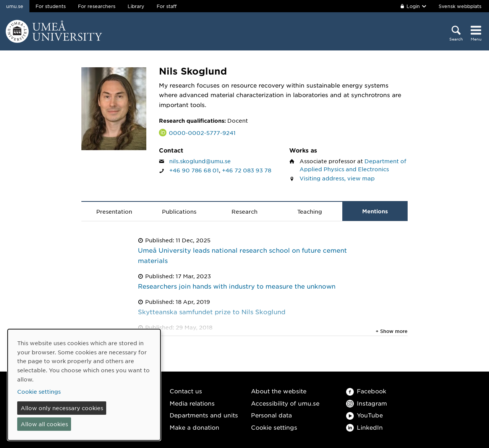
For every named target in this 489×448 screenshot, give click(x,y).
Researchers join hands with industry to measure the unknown (237, 286)
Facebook (366, 391)
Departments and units (204, 415)
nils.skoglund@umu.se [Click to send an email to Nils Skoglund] (200, 161)
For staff (167, 6)
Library (136, 6)
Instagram (367, 403)
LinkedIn (364, 427)
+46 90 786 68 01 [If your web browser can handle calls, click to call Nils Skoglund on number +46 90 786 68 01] (194, 170)
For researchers (97, 6)
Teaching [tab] (310, 211)
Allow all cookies (44, 424)
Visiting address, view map (337, 178)
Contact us (186, 391)
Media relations (192, 403)
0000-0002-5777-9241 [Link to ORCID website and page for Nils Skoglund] (202, 133)
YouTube (364, 415)
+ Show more (392, 331)
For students (51, 6)
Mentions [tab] (375, 211)
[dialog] (84, 385)
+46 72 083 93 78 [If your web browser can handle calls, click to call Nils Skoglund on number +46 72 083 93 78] (247, 170)
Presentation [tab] (114, 211)
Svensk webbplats (460, 6)
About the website (279, 391)
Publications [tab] (179, 211)
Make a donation (194, 427)
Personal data (271, 415)
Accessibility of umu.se (285, 403)
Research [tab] (244, 211)
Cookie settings (274, 427)
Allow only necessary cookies (62, 408)
